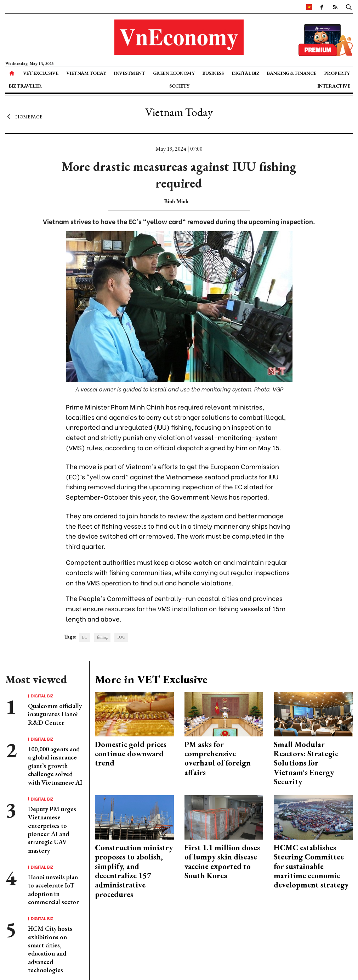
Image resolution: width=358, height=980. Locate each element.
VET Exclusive (41, 73)
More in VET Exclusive (151, 679)
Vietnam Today (86, 73)
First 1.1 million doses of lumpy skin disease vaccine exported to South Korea (222, 862)
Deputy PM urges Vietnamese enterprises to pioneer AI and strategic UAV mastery (52, 830)
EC (85, 637)
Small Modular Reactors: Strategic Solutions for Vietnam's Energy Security (306, 763)
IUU (121, 637)
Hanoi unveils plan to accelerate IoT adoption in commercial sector (53, 889)
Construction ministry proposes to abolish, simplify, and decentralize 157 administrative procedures (134, 871)
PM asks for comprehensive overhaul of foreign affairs (218, 758)
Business (213, 73)
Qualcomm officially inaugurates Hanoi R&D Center (55, 714)
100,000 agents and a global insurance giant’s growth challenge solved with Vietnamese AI (55, 766)
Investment (129, 73)
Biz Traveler (25, 86)
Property (337, 73)
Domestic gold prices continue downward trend (131, 754)
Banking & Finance (291, 73)
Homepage (24, 116)
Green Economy (174, 73)
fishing (102, 637)
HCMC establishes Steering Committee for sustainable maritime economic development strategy (311, 866)
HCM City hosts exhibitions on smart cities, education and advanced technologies (50, 949)
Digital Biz (245, 73)
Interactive (334, 86)
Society (179, 86)
